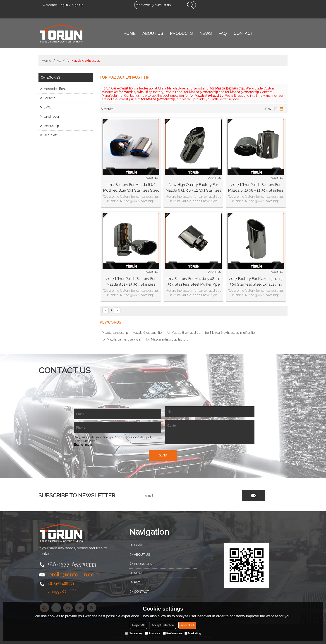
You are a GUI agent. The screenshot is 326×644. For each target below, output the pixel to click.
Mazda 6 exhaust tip (147, 333)
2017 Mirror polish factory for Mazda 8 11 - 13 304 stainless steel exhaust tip (131, 282)
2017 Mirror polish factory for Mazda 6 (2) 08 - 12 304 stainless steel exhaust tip (256, 188)
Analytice (153, 633)
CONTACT (243, 33)
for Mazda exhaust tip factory (167, 339)
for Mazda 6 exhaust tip (183, 333)
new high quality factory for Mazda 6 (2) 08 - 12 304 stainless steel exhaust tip (193, 188)
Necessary (134, 633)
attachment (83, 445)
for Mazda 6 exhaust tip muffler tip (230, 333)
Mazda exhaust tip (115, 333)
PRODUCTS (181, 33)
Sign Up (78, 5)
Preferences (173, 633)
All (59, 61)
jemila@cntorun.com (73, 575)
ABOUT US (153, 33)
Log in (63, 5)
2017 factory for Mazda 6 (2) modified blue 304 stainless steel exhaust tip (131, 188)
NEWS (206, 33)
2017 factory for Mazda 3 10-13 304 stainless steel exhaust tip (256, 282)
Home (46, 61)
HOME (129, 33)
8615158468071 (61, 584)
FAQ (223, 33)
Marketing (193, 633)
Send (163, 455)
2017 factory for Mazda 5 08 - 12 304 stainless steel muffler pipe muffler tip (193, 282)
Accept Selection (163, 625)
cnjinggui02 (57, 591)
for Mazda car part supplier (122, 339)
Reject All (138, 625)
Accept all (187, 625)
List (275, 109)
